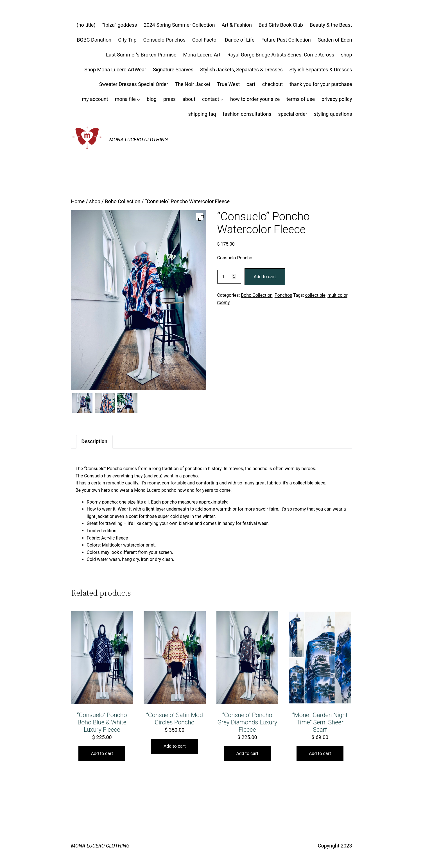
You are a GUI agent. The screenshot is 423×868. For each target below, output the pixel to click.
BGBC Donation (94, 40)
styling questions (333, 114)
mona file (125, 99)
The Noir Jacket (193, 84)
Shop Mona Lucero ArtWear (115, 70)
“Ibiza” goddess (120, 25)
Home (78, 201)
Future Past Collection (286, 40)
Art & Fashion (237, 25)
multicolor (337, 295)
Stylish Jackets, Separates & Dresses (241, 70)
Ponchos (283, 295)
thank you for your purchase (321, 84)
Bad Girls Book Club (281, 25)
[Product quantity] (229, 277)
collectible (315, 295)
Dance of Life (240, 40)
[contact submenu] (222, 99)
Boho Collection (123, 201)
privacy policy (337, 99)
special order (292, 114)
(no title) (86, 25)
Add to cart (265, 277)
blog (152, 99)
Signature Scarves (173, 70)
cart (251, 84)
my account (95, 99)
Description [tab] (94, 441)
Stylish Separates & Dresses (321, 70)
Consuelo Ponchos (164, 40)
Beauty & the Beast (331, 25)
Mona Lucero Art (202, 55)
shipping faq (202, 114)
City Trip (127, 40)
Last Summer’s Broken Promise (141, 55)
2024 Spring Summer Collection (179, 25)
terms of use (301, 99)
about (189, 99)
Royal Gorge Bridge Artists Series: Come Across (281, 55)
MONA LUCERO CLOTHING (139, 140)
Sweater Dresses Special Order (134, 84)
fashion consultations (247, 114)
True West (228, 84)
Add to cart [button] (102, 753)
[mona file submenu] (138, 99)
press (169, 99)
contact (211, 99)
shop (347, 55)
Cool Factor (205, 40)
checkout (273, 84)
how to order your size (255, 99)
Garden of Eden (335, 40)
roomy (224, 302)
